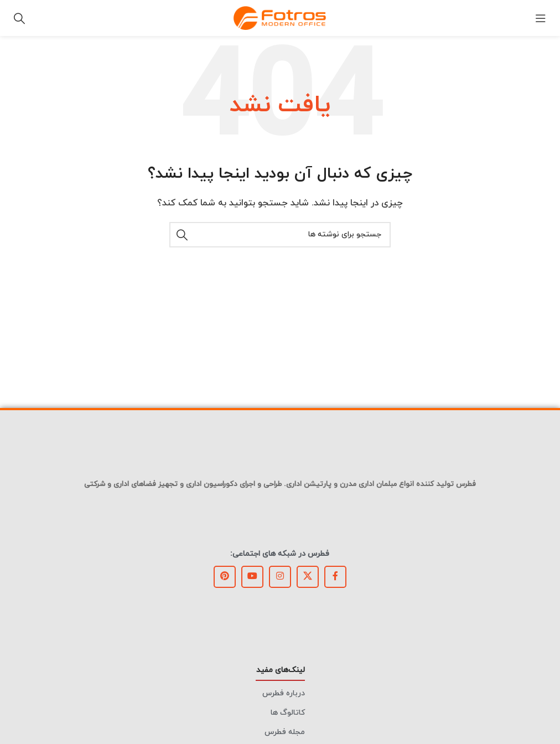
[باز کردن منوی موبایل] (541, 18)
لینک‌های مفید (281, 670)
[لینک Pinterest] (225, 577)
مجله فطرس (285, 732)
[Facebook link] (335, 577)
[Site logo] (280, 17)
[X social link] (308, 577)
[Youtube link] (252, 577)
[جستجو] (19, 18)
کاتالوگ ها (288, 713)
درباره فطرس (284, 693)
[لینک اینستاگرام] (280, 577)
